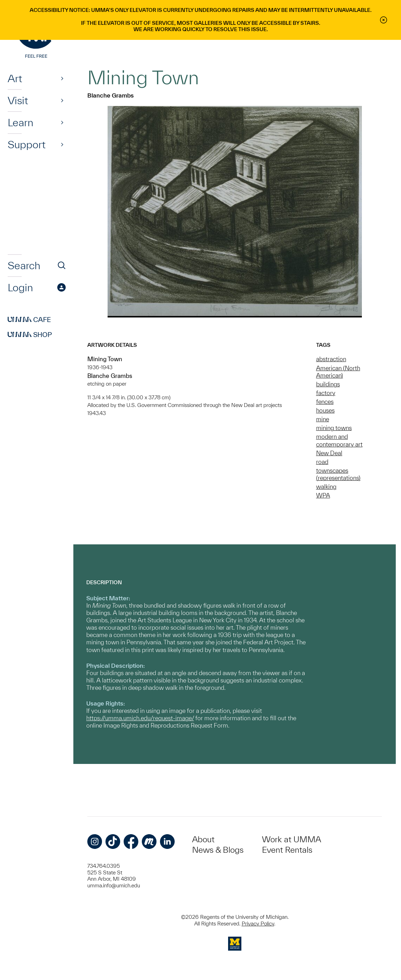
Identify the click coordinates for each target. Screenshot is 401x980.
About (203, 839)
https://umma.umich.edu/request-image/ (140, 718)
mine (323, 419)
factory (326, 393)
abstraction (331, 359)
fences (325, 402)
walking (326, 487)
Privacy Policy (258, 924)
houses (325, 410)
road (322, 462)
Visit (18, 100)
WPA (323, 495)
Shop (30, 335)
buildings (328, 384)
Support (27, 144)
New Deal (329, 453)
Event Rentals (287, 850)
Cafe (29, 320)
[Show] (62, 78)
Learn (20, 122)
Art (15, 78)
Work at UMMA (291, 839)
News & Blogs (218, 850)
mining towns (334, 428)
